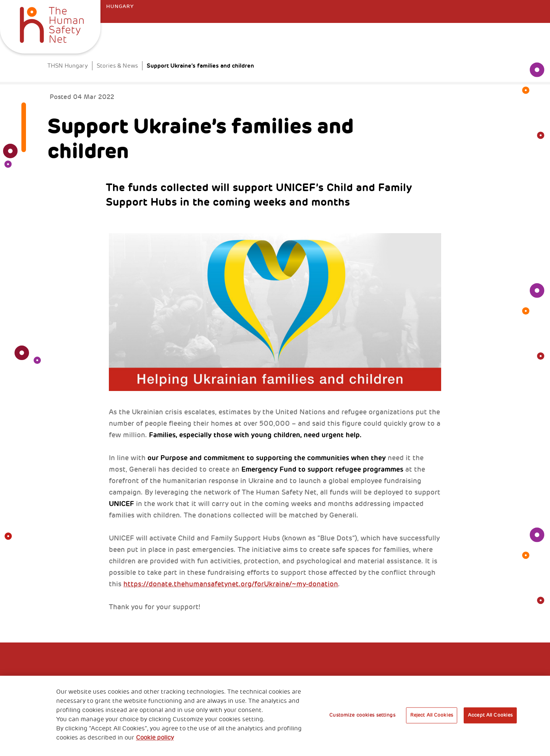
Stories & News (117, 66)
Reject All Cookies (432, 715)
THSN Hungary (68, 66)
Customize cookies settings (362, 715)
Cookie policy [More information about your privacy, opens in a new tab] (155, 738)
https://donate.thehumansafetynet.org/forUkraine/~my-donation (231, 584)
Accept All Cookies (490, 715)
